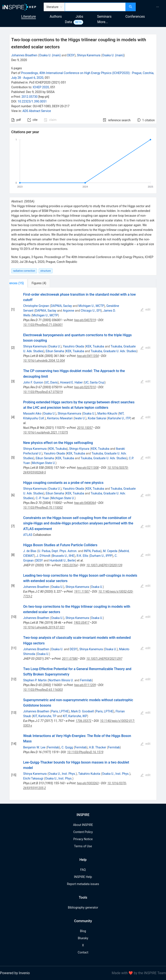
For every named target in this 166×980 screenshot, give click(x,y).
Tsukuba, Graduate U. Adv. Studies (113, 351)
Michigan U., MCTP (91, 306)
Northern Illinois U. (61, 680)
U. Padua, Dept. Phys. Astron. (58, 551)
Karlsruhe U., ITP (119, 418)
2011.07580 (70, 659)
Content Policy (83, 832)
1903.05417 (81, 623)
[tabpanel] (83, 544)
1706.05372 (83, 721)
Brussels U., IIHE (63, 556)
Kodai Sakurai (97, 418)
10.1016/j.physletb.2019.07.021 (44, 627)
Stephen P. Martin (35, 680)
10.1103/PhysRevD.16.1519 (85, 752)
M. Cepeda (110, 551)
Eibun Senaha (55, 351)
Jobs (79, 17)
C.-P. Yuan (42, 498)
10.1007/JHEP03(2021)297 (104, 659)
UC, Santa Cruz (94, 382)
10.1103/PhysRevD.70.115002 (43, 508)
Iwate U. (80, 418)
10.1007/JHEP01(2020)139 (104, 565)
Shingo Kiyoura (79, 449)
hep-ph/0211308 (88, 468)
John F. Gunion (33, 382)
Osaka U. (55, 346)
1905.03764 (70, 565)
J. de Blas (30, 551)
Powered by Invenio (15, 973)
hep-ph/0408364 (85, 503)
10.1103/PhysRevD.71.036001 (43, 325)
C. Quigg (67, 747)
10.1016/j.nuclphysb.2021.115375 (45, 432)
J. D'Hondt (43, 556)
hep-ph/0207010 (85, 387)
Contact (83, 952)
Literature (29, 17)
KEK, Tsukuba (95, 346)
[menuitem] (158, 7)
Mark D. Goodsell (82, 711)
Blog (83, 931)
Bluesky (83, 938)
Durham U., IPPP (101, 556)
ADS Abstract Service (37, 111)
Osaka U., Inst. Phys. (62, 774)
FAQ (83, 870)
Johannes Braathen (24, 55)
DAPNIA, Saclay (61, 306)
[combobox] (95, 7)
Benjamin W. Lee (34, 747)
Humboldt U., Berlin (62, 560)
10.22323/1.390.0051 (32, 101)
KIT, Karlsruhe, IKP (75, 716)
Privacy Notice (83, 839)
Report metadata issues (83, 884)
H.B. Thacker (97, 747)
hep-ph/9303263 (88, 783)
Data (68, 22)
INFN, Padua (92, 551)
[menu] (151, 7)
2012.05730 (30, 97)
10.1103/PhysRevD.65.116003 (43, 690)
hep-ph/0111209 (85, 685)
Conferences (135, 17)
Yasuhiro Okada (73, 346)
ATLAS (28, 535)
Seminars (104, 17)
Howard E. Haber (71, 382)
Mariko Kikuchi (107, 413)
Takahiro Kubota (89, 774)
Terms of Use (83, 846)
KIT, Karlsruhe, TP (45, 716)
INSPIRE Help (83, 877)
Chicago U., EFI (91, 311)
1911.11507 (82, 592)
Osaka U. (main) (50, 55)
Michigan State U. (44, 463)
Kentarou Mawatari (60, 418)
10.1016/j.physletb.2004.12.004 (44, 361)
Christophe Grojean (36, 306)
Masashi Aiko (32, 413)
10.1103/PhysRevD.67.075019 (43, 392)
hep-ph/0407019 (85, 320)
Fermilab (86, 680)
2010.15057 (85, 428)
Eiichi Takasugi (33, 778)
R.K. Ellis (83, 556)
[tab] (24, 283)
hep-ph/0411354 (88, 356)
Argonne (69, 311)
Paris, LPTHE (60, 711)
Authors (56, 17)
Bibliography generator (83, 907)
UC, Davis (51, 382)
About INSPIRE (83, 825)
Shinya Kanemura (89, 55)
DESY (71, 55)
